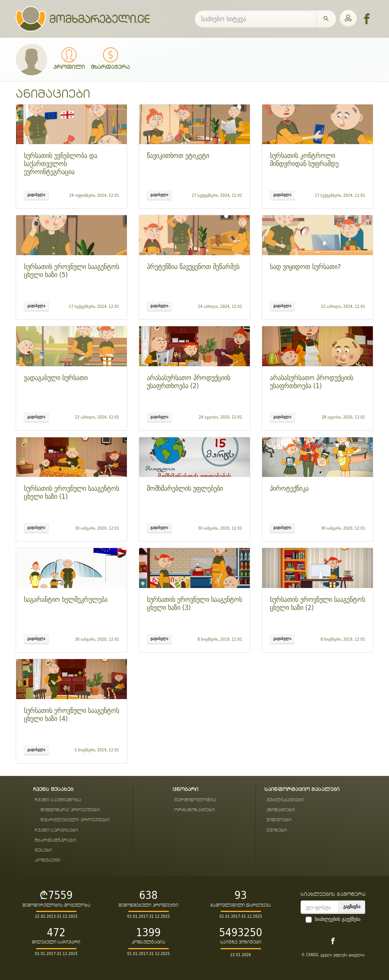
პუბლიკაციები (285, 800)
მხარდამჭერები (55, 840)
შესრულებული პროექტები (75, 820)
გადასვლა (36, 194)
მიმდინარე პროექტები (70, 810)
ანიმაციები (280, 810)
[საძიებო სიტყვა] (256, 19)
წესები (43, 850)
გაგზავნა (352, 906)
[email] (320, 907)
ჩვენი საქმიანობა (58, 800)
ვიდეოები (279, 820)
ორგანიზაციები (194, 810)
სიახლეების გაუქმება (338, 919)
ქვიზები (276, 830)
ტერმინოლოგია (195, 800)
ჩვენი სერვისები (56, 830)
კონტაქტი (47, 860)
